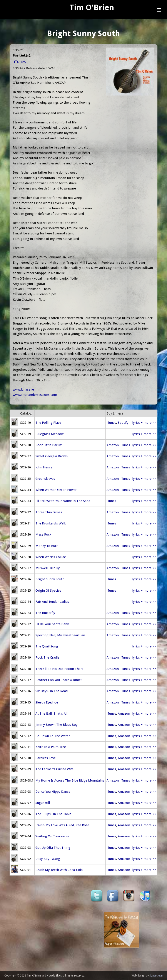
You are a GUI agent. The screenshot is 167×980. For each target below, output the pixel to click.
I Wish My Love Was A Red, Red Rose (62, 825)
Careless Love (46, 758)
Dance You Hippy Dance (53, 792)
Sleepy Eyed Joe (47, 702)
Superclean (156, 976)
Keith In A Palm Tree (51, 747)
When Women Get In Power (56, 490)
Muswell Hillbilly (48, 568)
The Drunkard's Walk (51, 523)
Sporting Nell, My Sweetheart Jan (60, 635)
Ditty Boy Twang (48, 859)
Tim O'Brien (92, 8)
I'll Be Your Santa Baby (52, 624)
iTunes (20, 62)
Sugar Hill (43, 803)
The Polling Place (48, 423)
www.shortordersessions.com (35, 395)
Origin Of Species (48, 591)
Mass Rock (43, 534)
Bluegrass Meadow (49, 434)
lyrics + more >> (144, 423)
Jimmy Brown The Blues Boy (56, 725)
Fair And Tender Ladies (52, 602)
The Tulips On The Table (53, 814)
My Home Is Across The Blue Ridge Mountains (70, 780)
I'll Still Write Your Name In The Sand (63, 501)
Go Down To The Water (53, 736)
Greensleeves (45, 479)
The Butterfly (45, 613)
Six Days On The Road (52, 691)
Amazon (113, 445)
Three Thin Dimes (49, 512)
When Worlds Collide (51, 557)
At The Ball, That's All (51, 714)
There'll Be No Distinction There (59, 669)
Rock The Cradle (47, 657)
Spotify (123, 423)
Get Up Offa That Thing (53, 848)
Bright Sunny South (50, 579)
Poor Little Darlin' (49, 445)
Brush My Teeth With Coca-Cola (59, 870)
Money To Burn (47, 546)
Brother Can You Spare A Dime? (59, 680)
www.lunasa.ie (23, 389)
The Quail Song (47, 646)
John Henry (44, 467)
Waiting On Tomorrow (52, 836)
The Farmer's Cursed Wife (54, 769)
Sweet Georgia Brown (52, 456)
